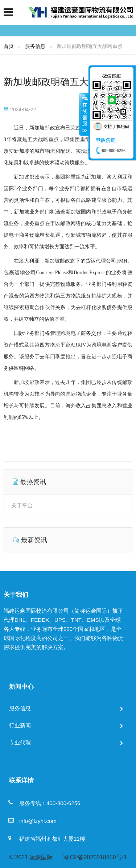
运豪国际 (41, 857)
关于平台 (22, 505)
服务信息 (35, 46)
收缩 (84, 114)
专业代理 (20, 742)
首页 (9, 46)
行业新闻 (20, 725)
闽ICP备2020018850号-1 (95, 857)
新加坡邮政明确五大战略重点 (65, 82)
